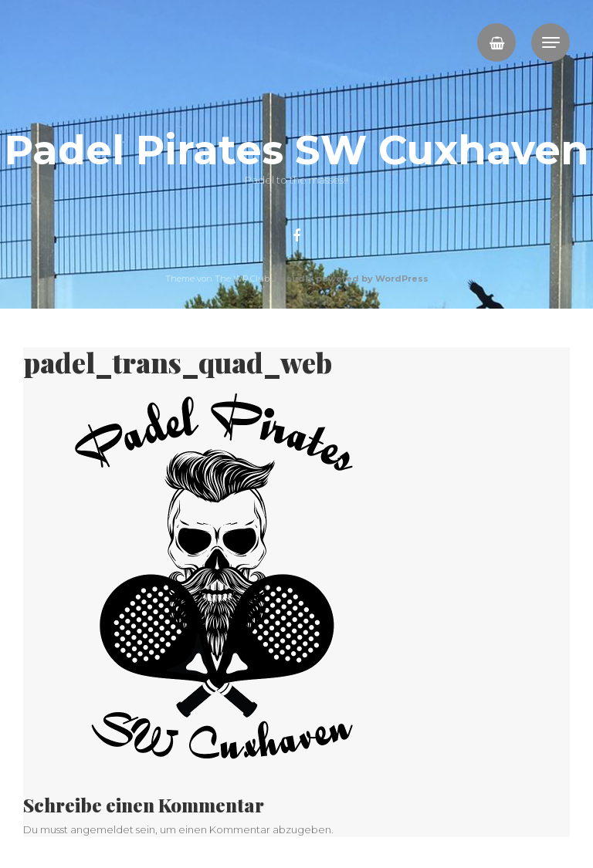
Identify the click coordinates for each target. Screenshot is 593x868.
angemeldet (102, 829)
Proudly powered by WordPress (352, 279)
